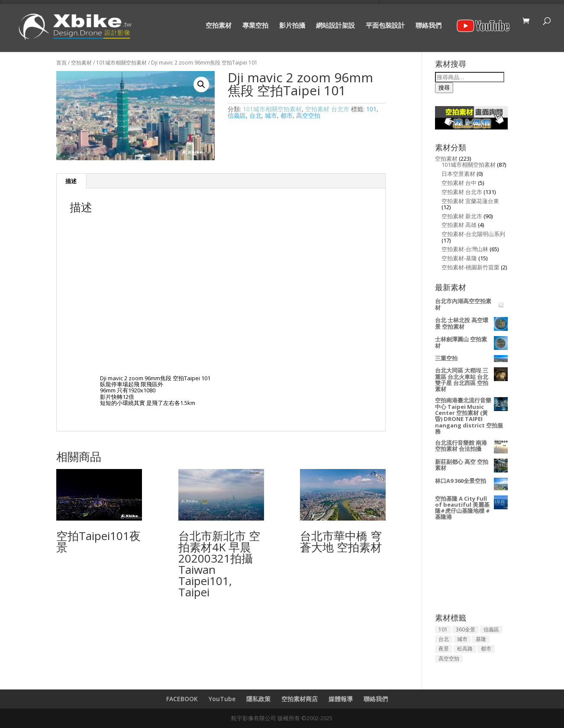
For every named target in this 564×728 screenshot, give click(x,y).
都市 (287, 115)
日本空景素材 (458, 174)
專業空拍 (255, 26)
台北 (255, 115)
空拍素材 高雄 (459, 225)
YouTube (222, 699)
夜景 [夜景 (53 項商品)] (444, 649)
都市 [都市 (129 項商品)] (486, 649)
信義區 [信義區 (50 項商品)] (491, 629)
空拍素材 (219, 26)
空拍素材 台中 (459, 183)
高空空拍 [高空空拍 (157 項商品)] (449, 658)
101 (371, 109)
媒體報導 (341, 699)
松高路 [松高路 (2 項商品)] (465, 649)
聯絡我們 (429, 26)
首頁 (61, 63)
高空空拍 (308, 115)
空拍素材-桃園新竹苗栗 (471, 267)
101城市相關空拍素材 (121, 63)
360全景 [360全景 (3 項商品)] (466, 629)
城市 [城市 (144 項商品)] (462, 639)
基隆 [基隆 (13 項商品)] (481, 639)
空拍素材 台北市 (327, 109)
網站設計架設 (335, 26)
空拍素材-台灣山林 (465, 249)
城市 (271, 115)
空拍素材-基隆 (459, 258)
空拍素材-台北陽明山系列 (473, 234)
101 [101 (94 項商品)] (443, 629)
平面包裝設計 (385, 26)
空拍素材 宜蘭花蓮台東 (470, 201)
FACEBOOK (182, 699)
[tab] (71, 181)
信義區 (237, 115)
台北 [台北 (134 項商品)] (444, 639)
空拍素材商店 (300, 699)
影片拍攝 (292, 26)
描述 (71, 181)
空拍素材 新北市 (462, 216)
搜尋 (444, 87)
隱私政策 (258, 699)
